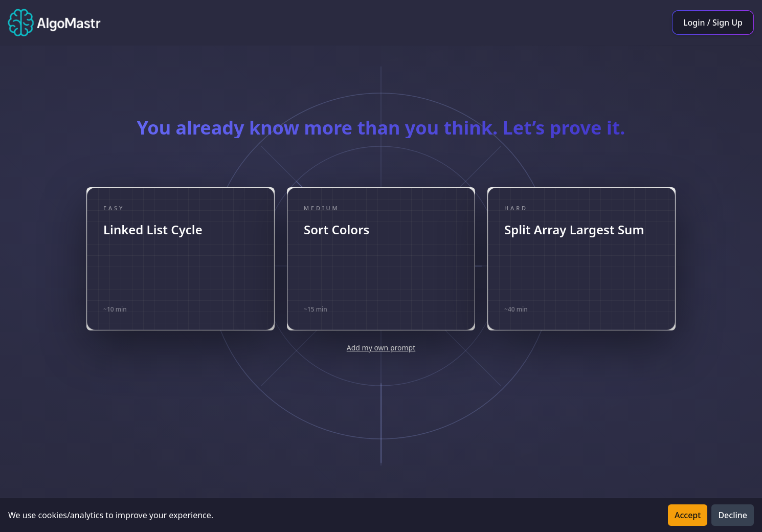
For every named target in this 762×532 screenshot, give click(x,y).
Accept (688, 515)
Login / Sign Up (713, 23)
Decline (733, 515)
